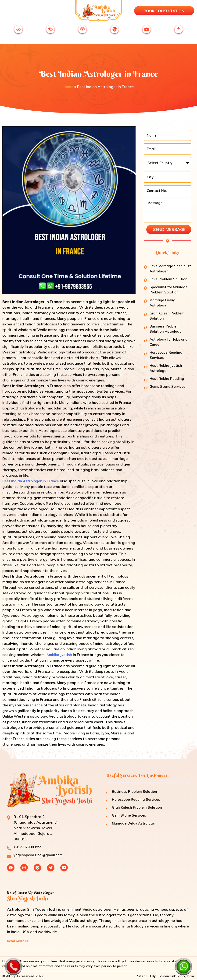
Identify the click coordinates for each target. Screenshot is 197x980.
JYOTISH (115, 32)
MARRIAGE (18, 32)
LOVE (50, 32)
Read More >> (19, 940)
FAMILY (179, 32)
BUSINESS (147, 32)
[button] (4, 11)
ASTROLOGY (82, 32)
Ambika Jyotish (60, 653)
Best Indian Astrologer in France (32, 479)
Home (68, 85)
